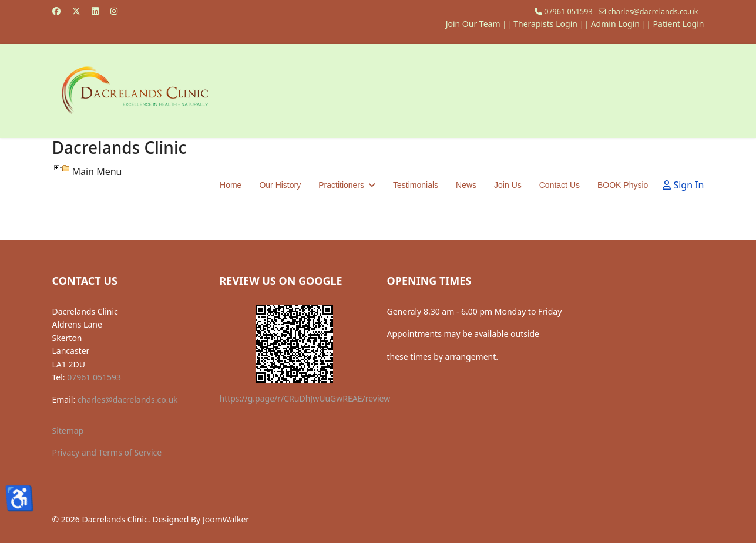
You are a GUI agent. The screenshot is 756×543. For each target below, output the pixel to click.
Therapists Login (545, 24)
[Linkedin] (95, 11)
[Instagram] (114, 11)
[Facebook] (56, 11)
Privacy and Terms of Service (107, 452)
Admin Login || (622, 24)
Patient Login (679, 24)
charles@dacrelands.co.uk (653, 11)
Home (231, 185)
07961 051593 (568, 11)
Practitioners (341, 185)
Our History (280, 185)
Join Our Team (473, 24)
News (466, 185)
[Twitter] (76, 11)
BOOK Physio (623, 185)
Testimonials (416, 185)
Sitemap (68, 431)
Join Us (508, 185)
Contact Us (560, 185)
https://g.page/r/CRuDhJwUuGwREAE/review (305, 398)
